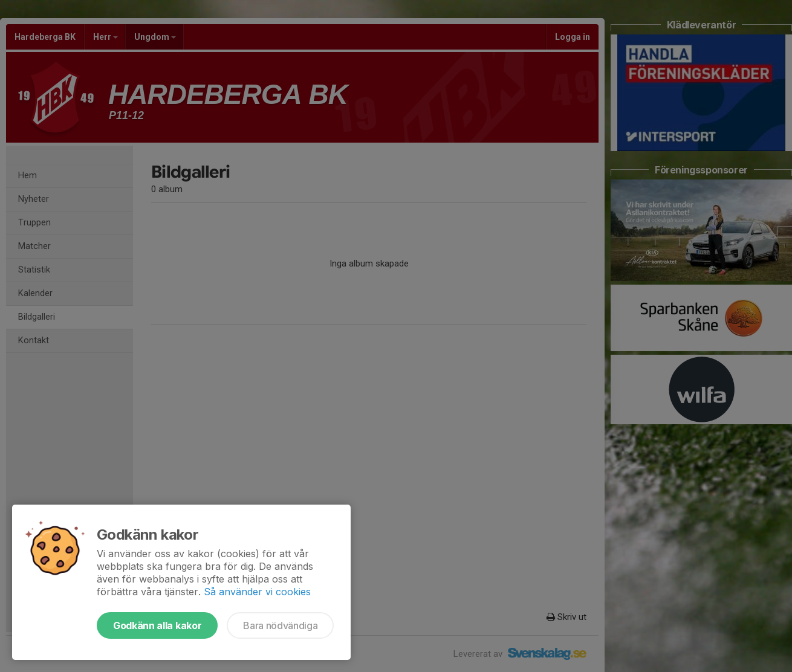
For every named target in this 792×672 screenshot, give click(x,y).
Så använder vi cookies (257, 592)
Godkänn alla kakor (157, 625)
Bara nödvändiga (280, 625)
